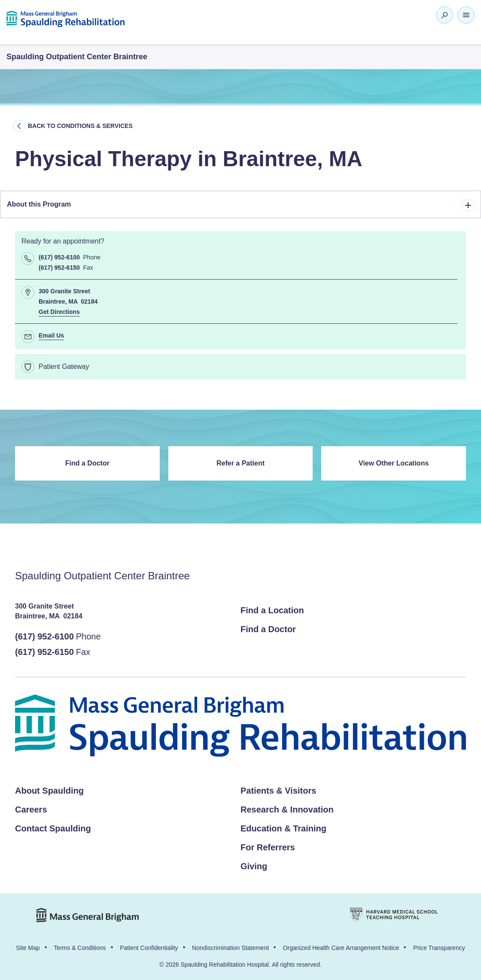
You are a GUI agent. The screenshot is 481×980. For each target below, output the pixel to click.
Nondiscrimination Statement (230, 948)
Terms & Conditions (80, 948)
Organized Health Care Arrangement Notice (341, 948)
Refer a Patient (240, 463)
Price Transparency (439, 948)
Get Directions (59, 312)
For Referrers (268, 847)
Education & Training (283, 828)
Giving (254, 866)
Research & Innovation (287, 810)
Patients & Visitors (278, 791)
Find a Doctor (87, 463)
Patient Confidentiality (149, 948)
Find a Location (272, 610)
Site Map (28, 948)
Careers (31, 810)
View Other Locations (394, 463)
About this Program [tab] (241, 205)
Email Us (51, 335)
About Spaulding (49, 791)
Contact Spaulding (53, 828)
